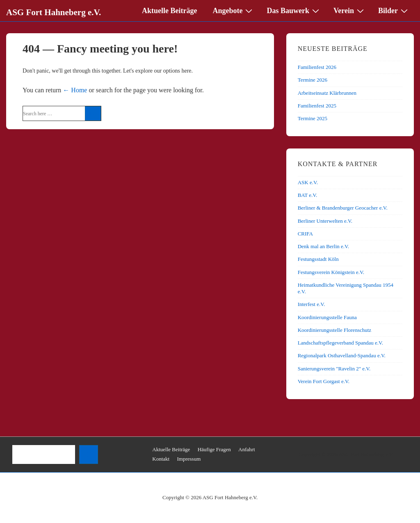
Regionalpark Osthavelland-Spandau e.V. (342, 355)
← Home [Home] (75, 90)
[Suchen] (89, 454)
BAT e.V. (308, 195)
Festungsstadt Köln (318, 259)
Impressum (189, 459)
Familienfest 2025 (317, 106)
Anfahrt (247, 449)
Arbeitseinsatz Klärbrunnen (327, 93)
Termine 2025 (313, 118)
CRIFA (305, 234)
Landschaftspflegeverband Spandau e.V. (340, 343)
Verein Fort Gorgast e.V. (324, 381)
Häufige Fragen (214, 449)
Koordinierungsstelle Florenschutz (334, 330)
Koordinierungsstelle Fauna (327, 317)
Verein (350, 10)
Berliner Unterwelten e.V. (325, 221)
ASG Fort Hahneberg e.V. (54, 12)
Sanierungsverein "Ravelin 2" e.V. (334, 369)
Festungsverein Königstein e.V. (331, 272)
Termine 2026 (313, 80)
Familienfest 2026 (317, 67)
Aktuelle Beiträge (169, 11)
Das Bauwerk (294, 10)
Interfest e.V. (312, 304)
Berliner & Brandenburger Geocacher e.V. (343, 208)
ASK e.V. (308, 182)
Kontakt (161, 459)
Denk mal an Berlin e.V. (323, 246)
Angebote (233, 10)
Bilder (394, 10)
